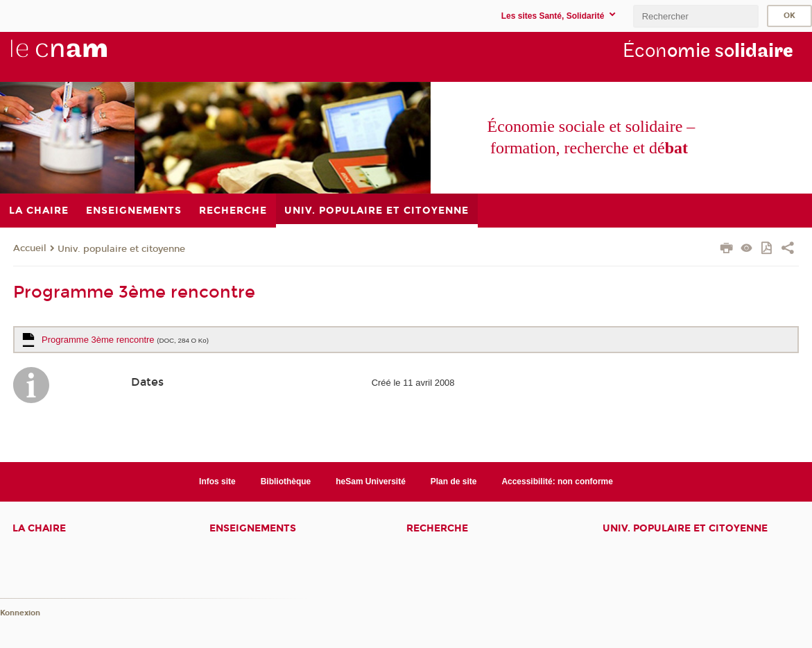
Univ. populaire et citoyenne (121, 249)
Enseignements (253, 528)
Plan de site (454, 481)
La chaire (39, 528)
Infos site (217, 481)
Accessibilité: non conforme (557, 481)
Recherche (437, 528)
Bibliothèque (286, 481)
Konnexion (20, 613)
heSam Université (371, 481)
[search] (696, 16)
